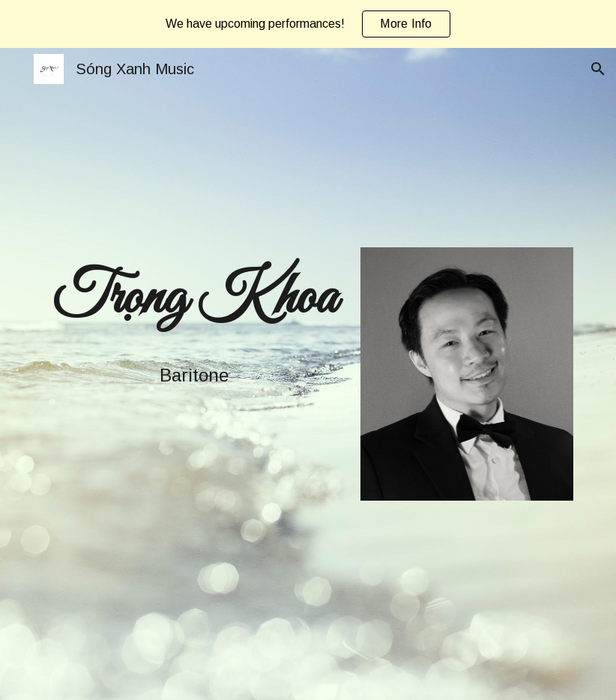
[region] (308, 24)
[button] (598, 69)
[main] (194, 299)
